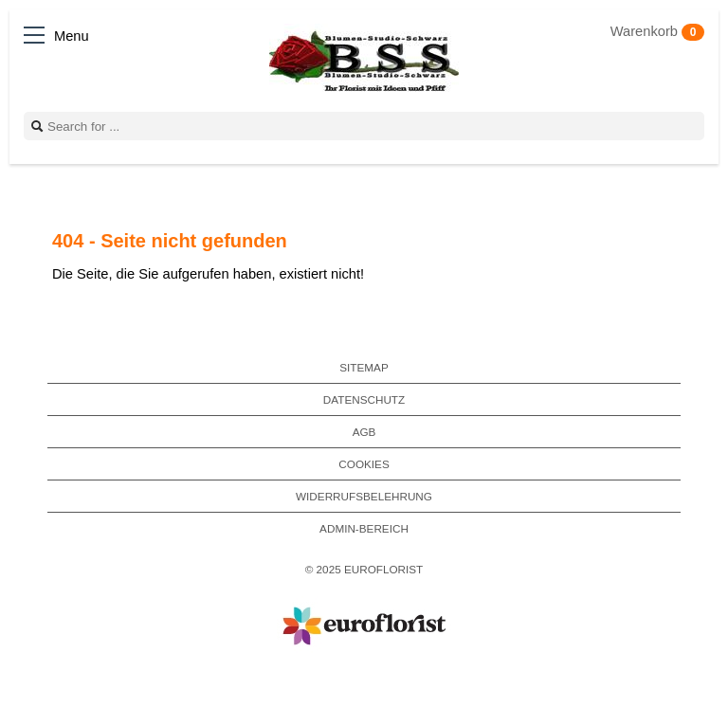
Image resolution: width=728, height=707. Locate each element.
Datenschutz (364, 399)
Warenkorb (657, 31)
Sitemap (364, 367)
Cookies (364, 464)
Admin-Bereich (364, 528)
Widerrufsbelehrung (364, 496)
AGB (364, 432)
